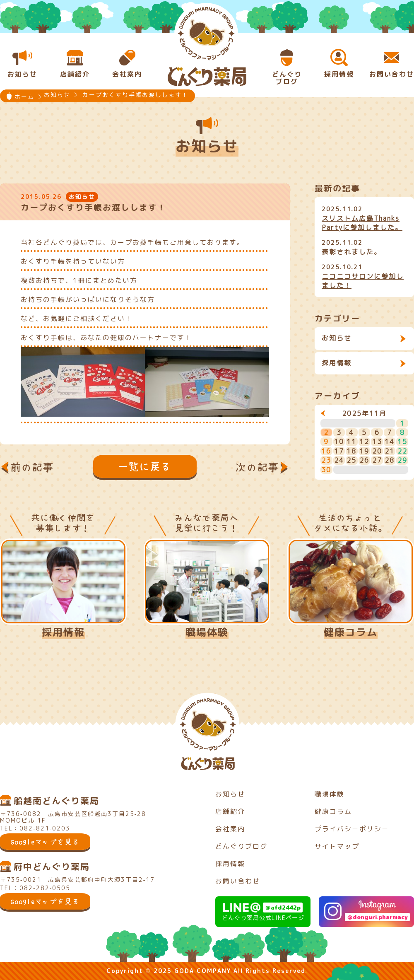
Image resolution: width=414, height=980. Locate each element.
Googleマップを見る (45, 842)
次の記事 (258, 467)
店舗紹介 (230, 811)
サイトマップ (337, 846)
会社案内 (230, 829)
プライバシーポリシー (352, 829)
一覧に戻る (145, 466)
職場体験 (207, 632)
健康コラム (351, 632)
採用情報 (337, 363)
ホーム (24, 97)
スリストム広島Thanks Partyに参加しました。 (362, 223)
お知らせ (337, 338)
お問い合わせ (238, 881)
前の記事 (32, 467)
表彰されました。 (351, 252)
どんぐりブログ (241, 846)
